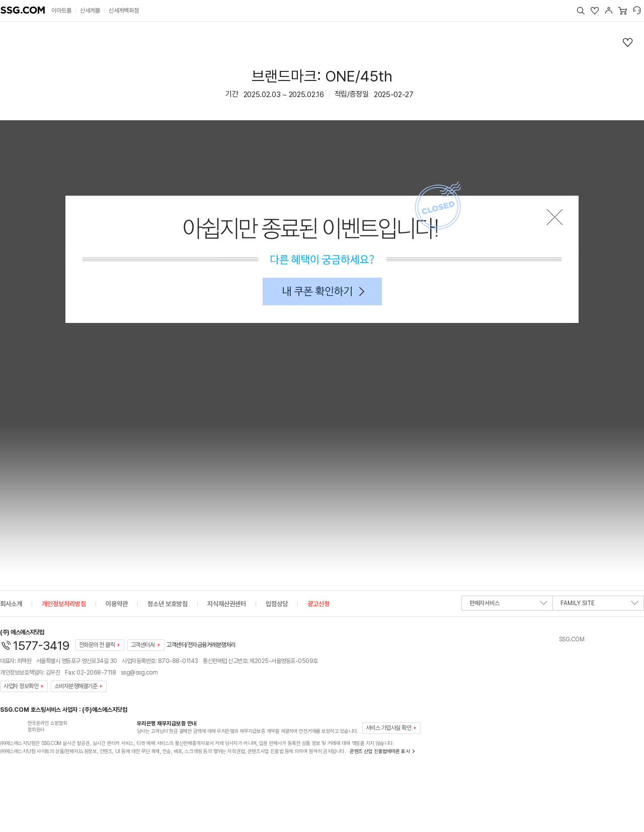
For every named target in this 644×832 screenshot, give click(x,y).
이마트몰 (61, 11)
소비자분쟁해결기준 (76, 686)
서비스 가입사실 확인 (389, 728)
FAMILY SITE (599, 605)
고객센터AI (143, 645)
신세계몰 (90, 11)
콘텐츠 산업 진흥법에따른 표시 (380, 751)
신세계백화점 (124, 11)
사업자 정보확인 (21, 686)
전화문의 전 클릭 (97, 645)
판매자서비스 (508, 605)
